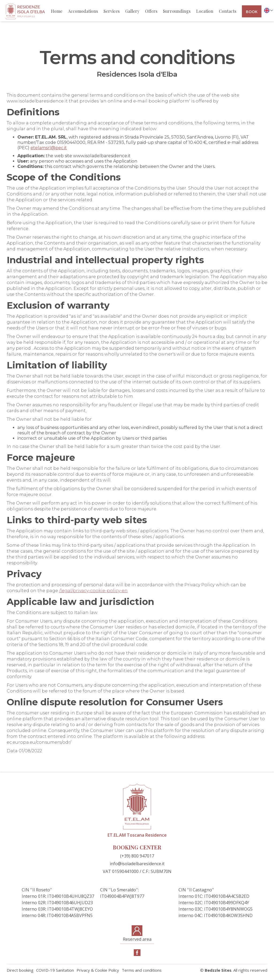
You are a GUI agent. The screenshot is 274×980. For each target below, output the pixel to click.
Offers (151, 11)
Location (205, 11)
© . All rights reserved (234, 970)
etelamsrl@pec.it (49, 148)
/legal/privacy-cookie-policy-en (93, 591)
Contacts (228, 11)
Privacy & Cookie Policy (98, 970)
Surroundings (177, 11)
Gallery (132, 11)
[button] (267, 10)
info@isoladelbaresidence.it (137, 864)
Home (57, 11)
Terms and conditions (142, 970)
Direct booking (20, 970)
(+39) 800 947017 (137, 856)
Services (112, 11)
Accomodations (83, 11)
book (252, 11)
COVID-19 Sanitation (55, 970)
